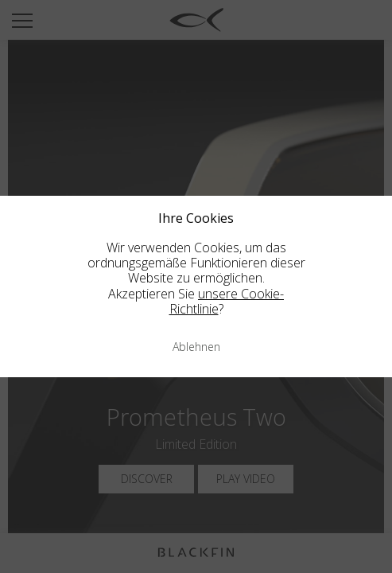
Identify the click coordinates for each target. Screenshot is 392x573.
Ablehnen (196, 347)
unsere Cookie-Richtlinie (227, 301)
